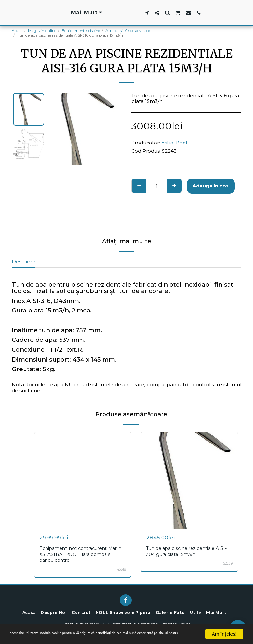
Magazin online (42, 30)
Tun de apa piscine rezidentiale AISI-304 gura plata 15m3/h (188, 551)
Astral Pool (174, 143)
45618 (121, 569)
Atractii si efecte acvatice (128, 30)
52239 (228, 563)
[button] (186, 13)
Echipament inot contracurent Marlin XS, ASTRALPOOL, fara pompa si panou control (83, 554)
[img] (83, 480)
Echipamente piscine (81, 30)
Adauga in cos (211, 186)
